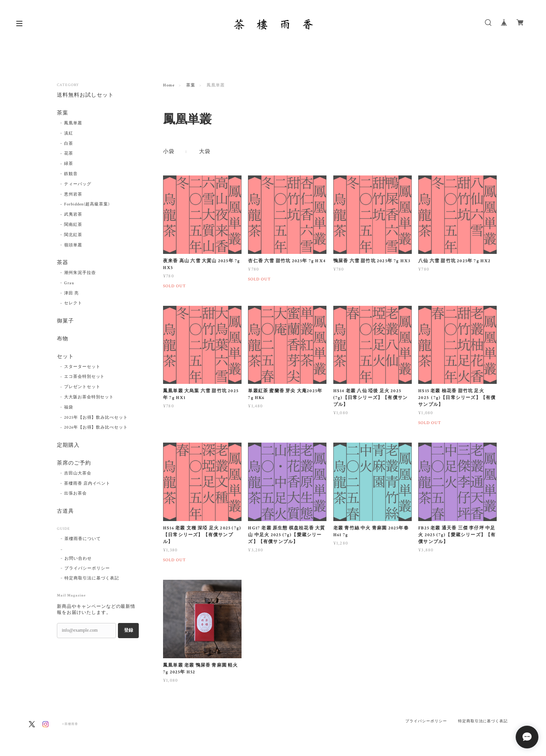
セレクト (73, 304)
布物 (63, 339)
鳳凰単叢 (73, 123)
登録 (129, 631)
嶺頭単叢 (73, 245)
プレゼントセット (82, 387)
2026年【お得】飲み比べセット (96, 427)
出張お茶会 (75, 493)
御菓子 (65, 321)
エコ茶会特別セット (85, 377)
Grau (69, 283)
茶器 (63, 263)
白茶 (69, 144)
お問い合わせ (78, 559)
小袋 (169, 152)
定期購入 (68, 445)
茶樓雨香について (83, 539)
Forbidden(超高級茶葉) (87, 204)
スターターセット (82, 367)
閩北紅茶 (73, 235)
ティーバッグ (78, 184)
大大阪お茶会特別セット (89, 397)
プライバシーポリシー (87, 568)
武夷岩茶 (73, 214)
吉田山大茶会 (78, 473)
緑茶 (69, 164)
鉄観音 (71, 174)
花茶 (69, 153)
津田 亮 (71, 293)
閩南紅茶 (73, 225)
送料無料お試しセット (85, 95)
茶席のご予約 (74, 463)
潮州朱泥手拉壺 (80, 273)
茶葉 (191, 85)
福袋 (69, 407)
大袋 (205, 152)
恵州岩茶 (73, 194)
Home (169, 85)
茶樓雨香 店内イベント (87, 484)
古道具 (65, 511)
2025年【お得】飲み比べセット (96, 418)
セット (65, 357)
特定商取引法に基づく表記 (92, 578)
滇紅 (69, 133)
